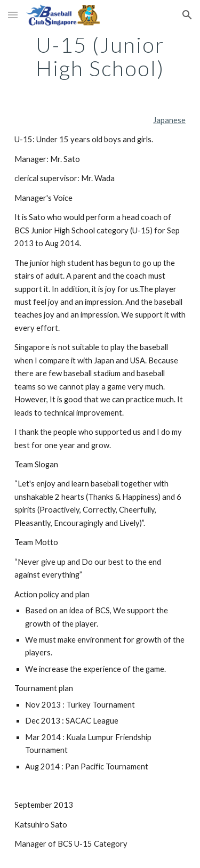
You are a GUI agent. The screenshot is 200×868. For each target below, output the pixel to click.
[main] (100, 56)
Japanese (169, 120)
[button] (13, 15)
